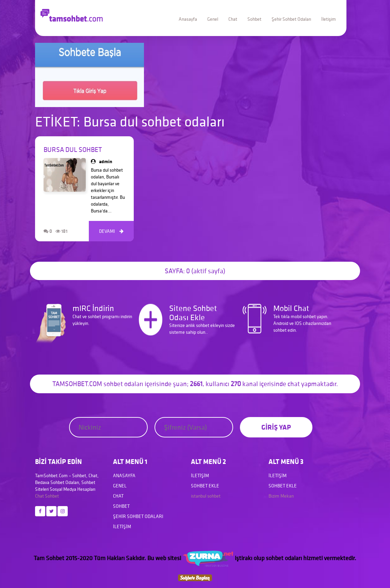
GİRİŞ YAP (276, 427)
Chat (233, 19)
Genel (213, 19)
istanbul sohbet (206, 496)
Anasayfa (188, 19)
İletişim (329, 19)
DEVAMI (111, 231)
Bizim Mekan (281, 496)
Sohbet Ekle (205, 486)
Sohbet (254, 19)
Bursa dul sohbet (73, 150)
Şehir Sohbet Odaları (291, 19)
